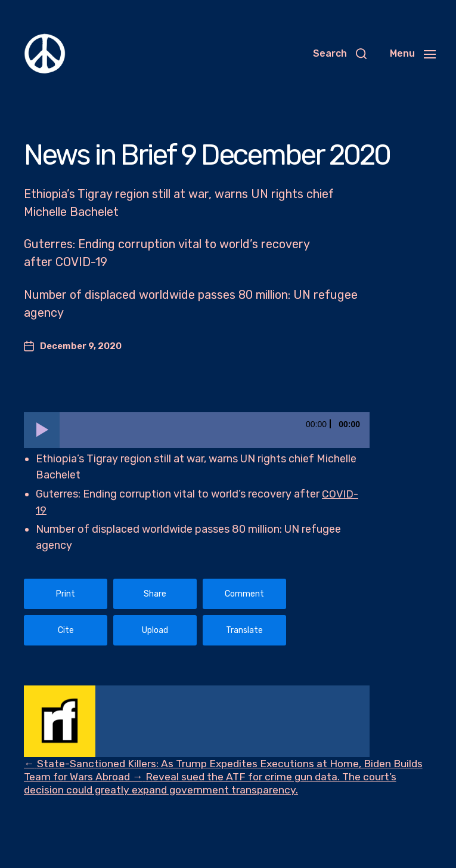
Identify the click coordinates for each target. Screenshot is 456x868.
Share (155, 594)
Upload (155, 630)
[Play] (42, 430)
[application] (197, 430)
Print (66, 594)
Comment (244, 594)
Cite (66, 630)
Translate (244, 630)
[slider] (215, 430)
